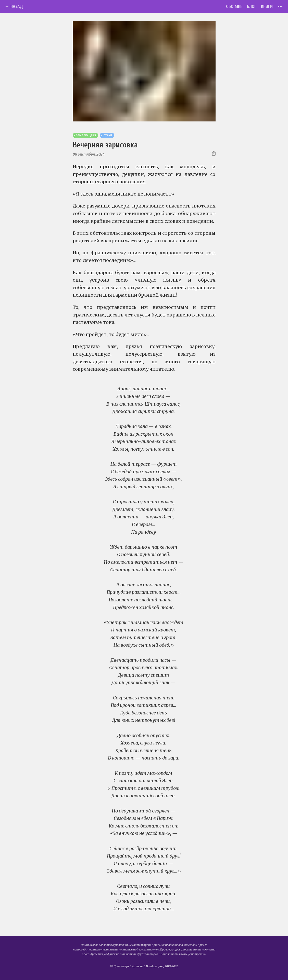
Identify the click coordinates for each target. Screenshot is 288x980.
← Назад (14, 6)
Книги (267, 6)
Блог (252, 6)
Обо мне (234, 6)
